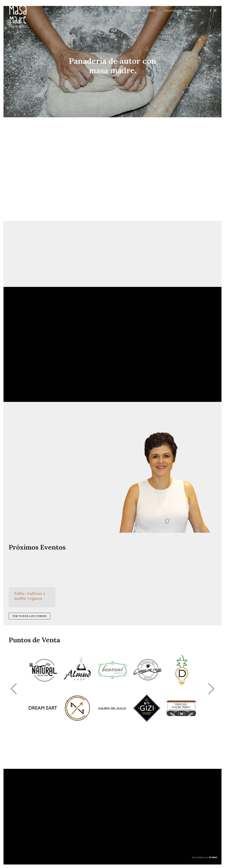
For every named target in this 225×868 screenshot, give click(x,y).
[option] (112, 689)
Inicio (118, 10)
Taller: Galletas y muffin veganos (30, 596)
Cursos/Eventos (173, 10)
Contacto (196, 10)
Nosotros (135, 10)
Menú (152, 10)
